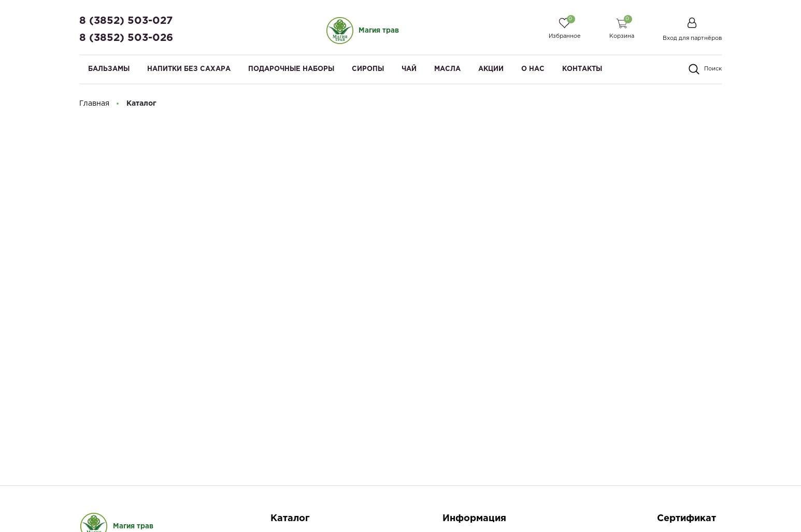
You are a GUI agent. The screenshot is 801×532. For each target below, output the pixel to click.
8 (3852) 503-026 (126, 38)
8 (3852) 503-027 (126, 21)
